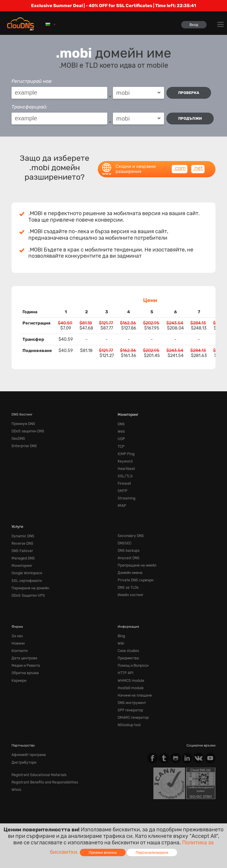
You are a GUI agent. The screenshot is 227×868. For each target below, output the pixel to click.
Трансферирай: (29, 107)
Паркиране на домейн (29, 580)
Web (121, 431)
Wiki (121, 634)
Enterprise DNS (23, 444)
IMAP (122, 501)
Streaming (126, 494)
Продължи (191, 118)
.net (198, 168)
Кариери (18, 669)
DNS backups (128, 544)
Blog (121, 627)
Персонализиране (152, 852)
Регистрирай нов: (32, 81)
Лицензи (61, 821)
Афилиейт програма (28, 741)
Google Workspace (26, 566)
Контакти (19, 641)
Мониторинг (128, 414)
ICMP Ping (126, 452)
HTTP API (125, 662)
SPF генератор (130, 697)
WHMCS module (130, 669)
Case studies (128, 641)
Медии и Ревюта (25, 655)
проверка (189, 93)
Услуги (17, 521)
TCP (121, 444)
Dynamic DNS (22, 530)
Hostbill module (130, 676)
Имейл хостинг (130, 587)
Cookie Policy (97, 816)
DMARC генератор (133, 704)
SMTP (122, 487)
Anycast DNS (128, 551)
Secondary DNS (130, 530)
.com (180, 168)
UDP (121, 438)
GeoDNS (18, 438)
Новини (18, 634)
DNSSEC (124, 538)
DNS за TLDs (128, 580)
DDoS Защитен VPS (27, 587)
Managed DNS (22, 551)
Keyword (124, 459)
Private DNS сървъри (134, 573)
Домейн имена (129, 566)
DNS (121, 424)
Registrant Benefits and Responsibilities (43, 767)
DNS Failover (22, 544)
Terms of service (28, 816)
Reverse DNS (22, 538)
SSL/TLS (124, 473)
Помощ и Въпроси (133, 655)
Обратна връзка (25, 662)
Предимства (128, 648)
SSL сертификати (26, 573)
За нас (17, 627)
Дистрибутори (23, 748)
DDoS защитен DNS (27, 431)
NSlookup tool (129, 711)
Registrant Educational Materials (37, 760)
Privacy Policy (64, 816)
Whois (16, 774)
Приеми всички (103, 852)
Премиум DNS (23, 424)
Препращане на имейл (136, 559)
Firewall (124, 480)
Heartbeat (125, 466)
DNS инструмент (131, 690)
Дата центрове (23, 648)
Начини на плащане (134, 683)
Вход (193, 25)
